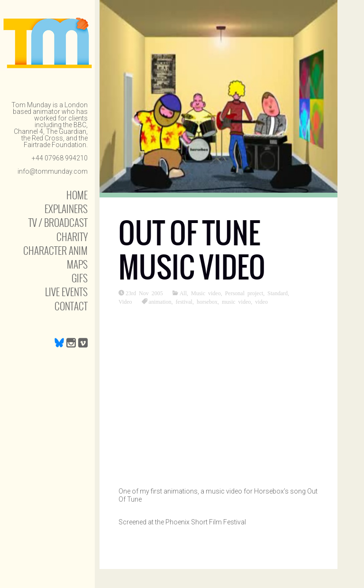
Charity (72, 237)
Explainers (66, 209)
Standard (278, 293)
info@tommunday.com (53, 171)
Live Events (66, 292)
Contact (71, 306)
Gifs (80, 278)
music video (236, 301)
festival (184, 301)
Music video (206, 293)
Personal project (244, 293)
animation (160, 301)
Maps (77, 264)
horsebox (207, 301)
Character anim (55, 250)
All (183, 293)
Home (77, 195)
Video (125, 301)
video (261, 301)
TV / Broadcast (58, 222)
